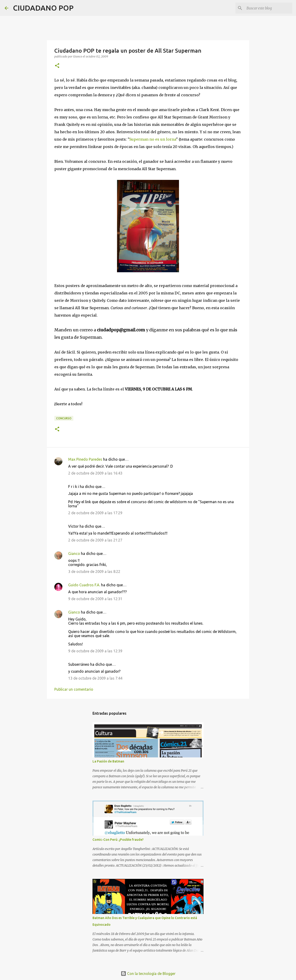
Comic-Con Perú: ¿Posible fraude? (118, 840)
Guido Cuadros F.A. (84, 585)
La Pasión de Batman (108, 761)
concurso (64, 418)
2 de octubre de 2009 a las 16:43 (95, 473)
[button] (57, 66)
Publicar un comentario (74, 689)
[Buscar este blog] (268, 8)
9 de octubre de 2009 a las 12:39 (95, 651)
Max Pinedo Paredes (85, 459)
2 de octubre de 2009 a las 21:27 (95, 540)
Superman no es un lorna (153, 139)
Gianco (74, 554)
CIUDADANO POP (43, 8)
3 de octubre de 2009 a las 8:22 (94, 572)
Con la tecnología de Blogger (148, 974)
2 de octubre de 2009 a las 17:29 (95, 513)
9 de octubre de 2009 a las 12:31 (95, 599)
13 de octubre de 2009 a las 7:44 (95, 678)
